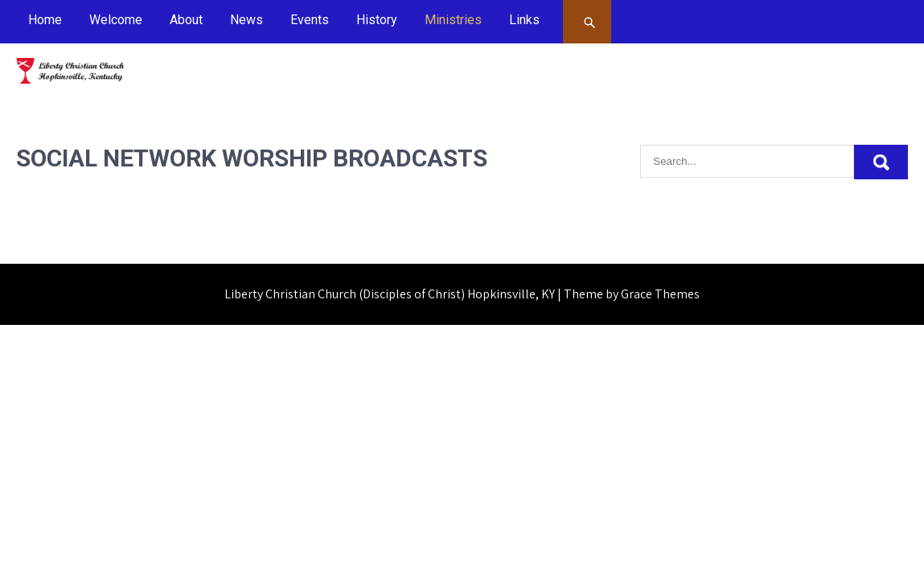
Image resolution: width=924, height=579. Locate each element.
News (246, 20)
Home (45, 20)
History (377, 20)
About (186, 20)
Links (524, 20)
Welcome (116, 20)
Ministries (453, 20)
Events (310, 20)
